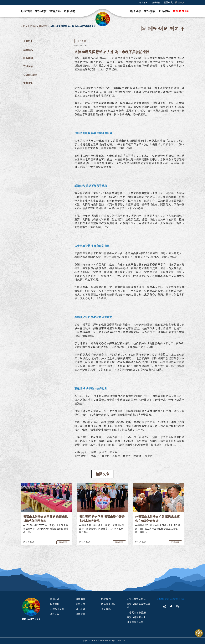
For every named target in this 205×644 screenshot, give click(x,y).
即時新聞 (28, 58)
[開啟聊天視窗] (199, 633)
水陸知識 (150, 11)
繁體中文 (168, 2)
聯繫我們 (106, 599)
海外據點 (106, 609)
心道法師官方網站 (136, 599)
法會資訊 (28, 50)
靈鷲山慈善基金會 (136, 618)
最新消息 (70, 11)
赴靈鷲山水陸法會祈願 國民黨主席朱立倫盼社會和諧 (158, 519)
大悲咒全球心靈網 (136, 613)
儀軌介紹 (55, 614)
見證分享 (135, 11)
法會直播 (28, 83)
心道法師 (26, 11)
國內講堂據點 (108, 604)
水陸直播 (179, 11)
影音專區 (164, 11)
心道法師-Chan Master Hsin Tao (170, 599)
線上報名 (143, 3)
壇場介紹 (55, 11)
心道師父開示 (30, 75)
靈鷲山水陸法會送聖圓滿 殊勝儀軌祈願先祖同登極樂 (46, 519)
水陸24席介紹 (57, 609)
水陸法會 (41, 11)
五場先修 (28, 66)
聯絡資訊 (80, 614)
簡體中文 (180, 2)
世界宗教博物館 (135, 623)
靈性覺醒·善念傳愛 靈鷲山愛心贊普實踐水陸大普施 (102, 519)
